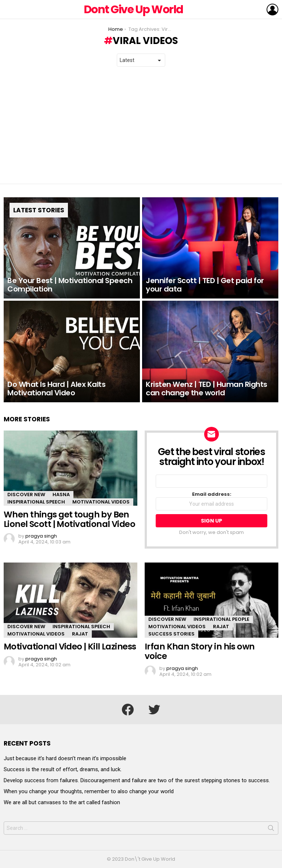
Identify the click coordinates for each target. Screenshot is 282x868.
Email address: (211, 501)
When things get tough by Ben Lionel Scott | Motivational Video (69, 519)
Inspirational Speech (36, 502)
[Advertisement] (141, 125)
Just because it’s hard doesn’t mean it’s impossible (65, 758)
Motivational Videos (101, 502)
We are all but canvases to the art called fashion (62, 802)
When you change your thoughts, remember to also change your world (89, 791)
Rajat (80, 634)
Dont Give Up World (133, 10)
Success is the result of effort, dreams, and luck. (63, 769)
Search (271, 829)
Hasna (61, 495)
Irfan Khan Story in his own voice (200, 651)
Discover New (26, 495)
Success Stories (171, 634)
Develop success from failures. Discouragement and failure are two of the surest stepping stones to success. (137, 780)
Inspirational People (221, 619)
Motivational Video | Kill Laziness (70, 647)
